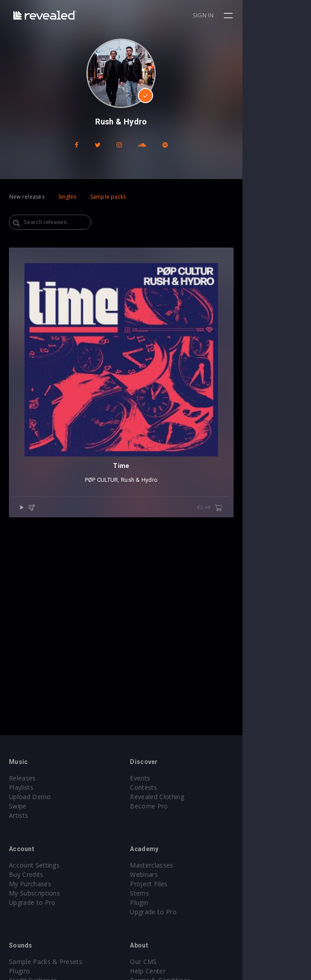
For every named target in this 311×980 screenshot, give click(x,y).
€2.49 (278, 576)
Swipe (18, 806)
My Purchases (30, 884)
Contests (178, 787)
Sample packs (108, 197)
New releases (27, 197)
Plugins (20, 971)
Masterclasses (186, 865)
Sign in (272, 15)
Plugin (174, 902)
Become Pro (184, 806)
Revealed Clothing (192, 797)
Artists (18, 815)
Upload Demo (30, 797)
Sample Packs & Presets (46, 962)
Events (175, 778)
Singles (67, 197)
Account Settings (34, 865)
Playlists (21, 787)
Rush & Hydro (174, 548)
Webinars (179, 874)
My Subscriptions (34, 893)
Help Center (182, 971)
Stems (174, 893)
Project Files (183, 884)
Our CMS (178, 962)
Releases (22, 778)
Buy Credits (26, 874)
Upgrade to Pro (32, 902)
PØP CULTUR (136, 548)
